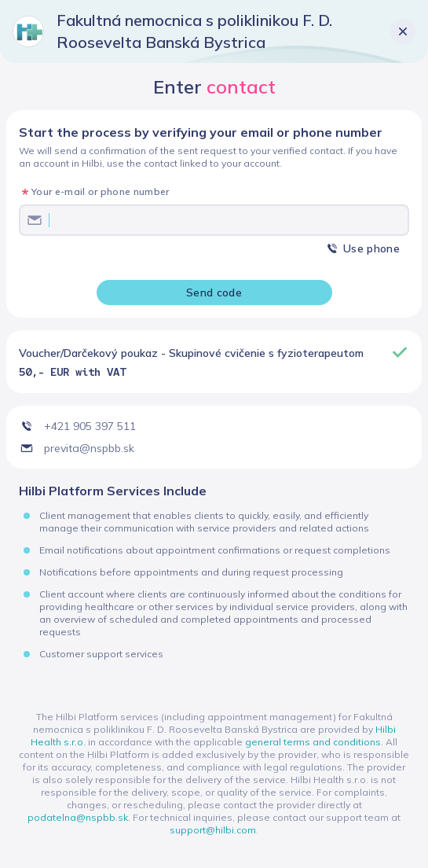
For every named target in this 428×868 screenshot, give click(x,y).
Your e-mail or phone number (101, 191)
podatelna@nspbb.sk (78, 817)
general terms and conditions (313, 742)
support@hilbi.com (213, 830)
